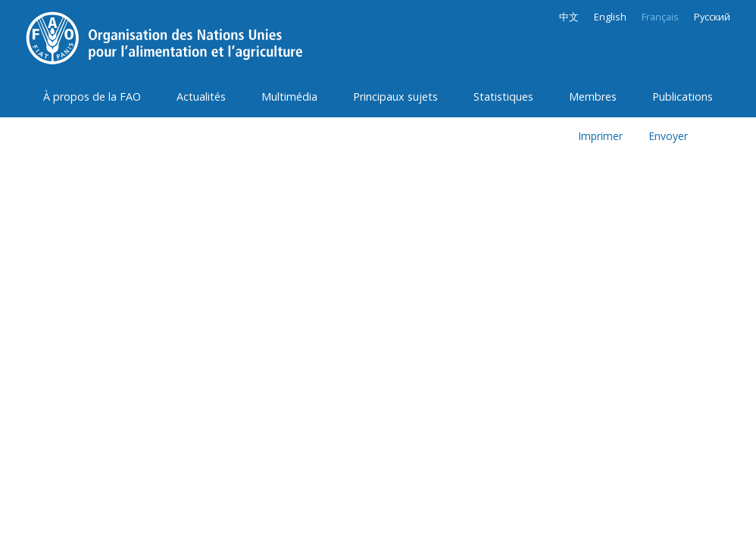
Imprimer (600, 136)
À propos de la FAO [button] (92, 97)
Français (660, 17)
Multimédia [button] (289, 97)
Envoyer (668, 136)
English (610, 17)
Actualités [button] (201, 97)
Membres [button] (593, 97)
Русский (712, 17)
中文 (569, 17)
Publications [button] (683, 97)
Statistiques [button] (503, 97)
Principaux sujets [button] (395, 97)
